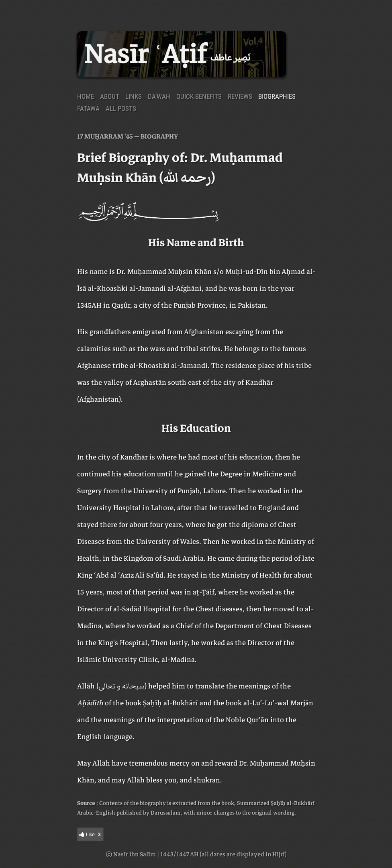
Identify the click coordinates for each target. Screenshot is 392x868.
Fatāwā (88, 108)
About (110, 96)
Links (134, 96)
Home (86, 96)
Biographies (277, 96)
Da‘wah (159, 96)
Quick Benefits (199, 96)
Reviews (240, 96)
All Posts (121, 108)
